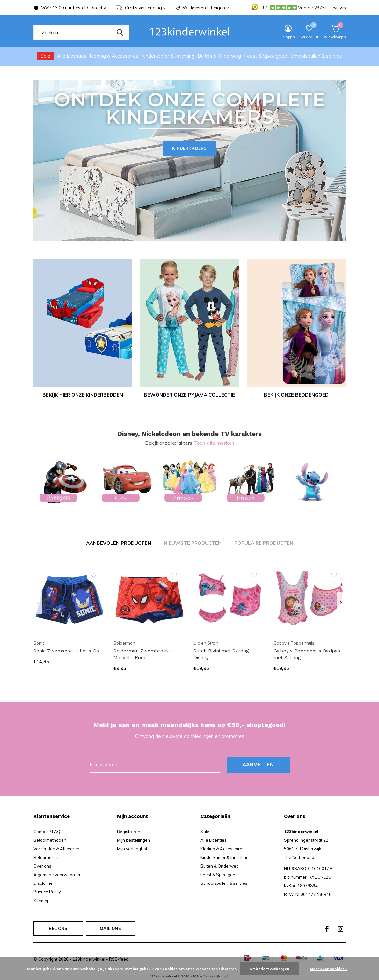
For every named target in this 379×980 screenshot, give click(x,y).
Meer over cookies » (329, 969)
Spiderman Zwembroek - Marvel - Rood (143, 654)
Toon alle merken (214, 443)
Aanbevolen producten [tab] (119, 543)
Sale (45, 56)
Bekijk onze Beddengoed (296, 395)
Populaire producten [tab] (264, 543)
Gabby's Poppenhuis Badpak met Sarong (307, 654)
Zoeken (120, 32)
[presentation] (38, 603)
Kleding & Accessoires (114, 56)
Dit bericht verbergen (269, 969)
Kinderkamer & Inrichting (168, 56)
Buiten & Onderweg (219, 56)
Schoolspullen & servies (316, 56)
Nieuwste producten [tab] (193, 543)
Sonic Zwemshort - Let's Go (66, 651)
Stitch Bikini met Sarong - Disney (223, 654)
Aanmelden (258, 764)
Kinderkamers (189, 148)
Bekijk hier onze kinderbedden (83, 395)
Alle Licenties (72, 56)
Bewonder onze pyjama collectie (189, 395)
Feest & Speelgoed (266, 56)
